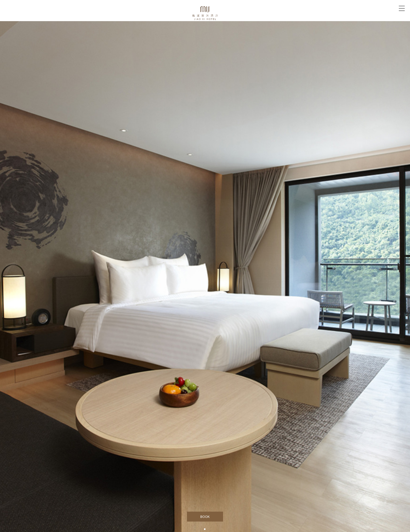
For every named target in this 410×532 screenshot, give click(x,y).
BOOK (205, 517)
